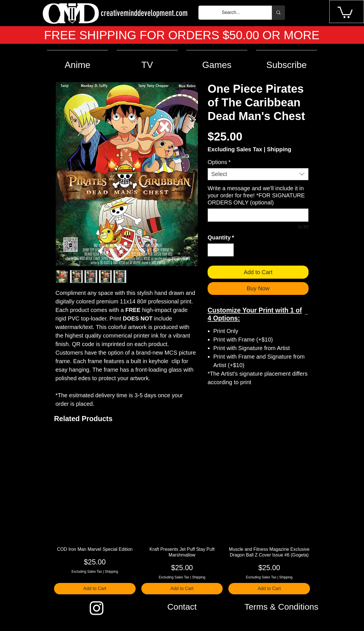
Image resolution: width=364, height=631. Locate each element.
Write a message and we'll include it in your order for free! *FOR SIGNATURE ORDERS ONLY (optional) (256, 195)
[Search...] (231, 13)
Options (219, 162)
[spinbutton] (221, 250)
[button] (345, 12)
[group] (182, 514)
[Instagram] (97, 608)
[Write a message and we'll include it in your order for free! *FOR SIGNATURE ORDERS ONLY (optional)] (258, 215)
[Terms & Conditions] (281, 607)
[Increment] (228, 250)
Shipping (279, 149)
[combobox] (258, 174)
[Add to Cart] (95, 589)
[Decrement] (213, 250)
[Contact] (182, 607)
